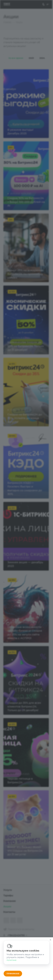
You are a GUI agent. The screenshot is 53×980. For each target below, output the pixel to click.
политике (12, 960)
